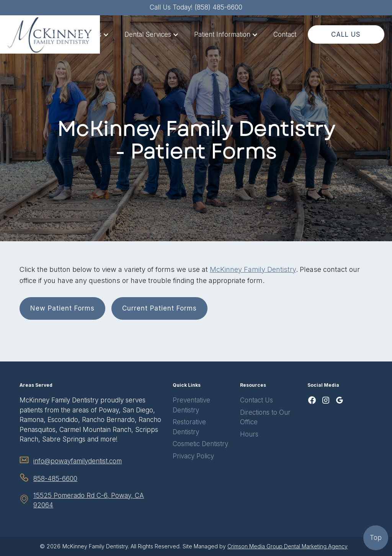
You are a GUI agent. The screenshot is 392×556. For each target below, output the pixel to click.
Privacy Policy (193, 456)
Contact (285, 34)
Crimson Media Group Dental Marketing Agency (287, 546)
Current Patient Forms (159, 308)
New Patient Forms (62, 308)
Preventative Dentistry (191, 405)
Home (49, 34)
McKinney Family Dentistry (253, 269)
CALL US (346, 34)
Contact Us (256, 400)
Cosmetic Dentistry (200, 444)
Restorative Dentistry (189, 427)
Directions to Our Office (265, 417)
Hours (249, 434)
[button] (91, 35)
